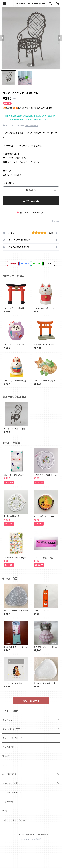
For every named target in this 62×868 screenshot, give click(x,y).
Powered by (31, 839)
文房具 (6, 756)
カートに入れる (31, 201)
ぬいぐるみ (7, 720)
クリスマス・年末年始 (12, 792)
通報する (55, 221)
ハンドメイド (8, 747)
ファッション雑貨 (10, 783)
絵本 (5, 765)
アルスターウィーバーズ (14, 820)
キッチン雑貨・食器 (11, 729)
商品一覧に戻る (31, 701)
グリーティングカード (12, 738)
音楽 (5, 811)
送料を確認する (32, 126)
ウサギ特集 (8, 802)
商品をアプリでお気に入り (31, 212)
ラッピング (9, 183)
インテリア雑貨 (9, 774)
